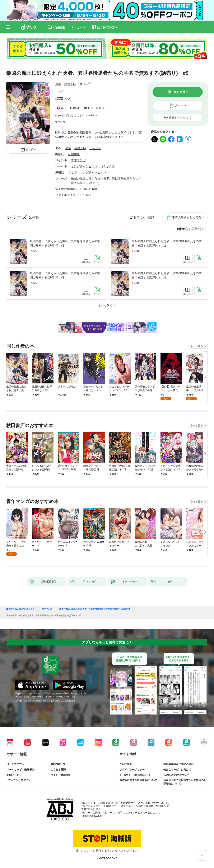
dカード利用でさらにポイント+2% (75, 116)
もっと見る (197, 346)
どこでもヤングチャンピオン (87, 172)
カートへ (181, 105)
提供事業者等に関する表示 (178, 764)
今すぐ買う (181, 92)
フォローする (90, 84)
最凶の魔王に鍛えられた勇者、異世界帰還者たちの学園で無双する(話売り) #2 (167, 243)
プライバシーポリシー (132, 770)
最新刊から (199, 229)
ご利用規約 (126, 764)
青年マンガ (78, 160)
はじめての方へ (15, 764)
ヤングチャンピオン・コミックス (93, 166)
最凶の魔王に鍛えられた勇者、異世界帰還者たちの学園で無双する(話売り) (95, 609)
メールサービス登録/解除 (21, 770)
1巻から (182, 229)
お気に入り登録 (144, 217)
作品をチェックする (180, 117)
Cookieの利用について (176, 775)
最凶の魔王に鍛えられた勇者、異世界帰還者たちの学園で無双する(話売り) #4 (167, 275)
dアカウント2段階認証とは (135, 775)
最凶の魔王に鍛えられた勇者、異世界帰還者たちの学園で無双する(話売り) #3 (65, 275)
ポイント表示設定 (61, 775)
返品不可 (60, 122)
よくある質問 (58, 770)
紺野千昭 (70, 84)
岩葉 (58, 84)
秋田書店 (74, 154)
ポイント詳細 (93, 108)
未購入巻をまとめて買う (188, 217)
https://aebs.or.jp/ (93, 816)
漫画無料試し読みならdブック (20, 609)
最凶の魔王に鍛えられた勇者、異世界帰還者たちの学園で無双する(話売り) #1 (65, 243)
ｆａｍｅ (95, 148)
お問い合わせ (14, 775)
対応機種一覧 (58, 764)
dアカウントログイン (19, 780)
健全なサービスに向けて (177, 770)
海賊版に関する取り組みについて (138, 780)
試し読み (31, 150)
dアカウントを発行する (92, 851)
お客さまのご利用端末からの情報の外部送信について (185, 782)
